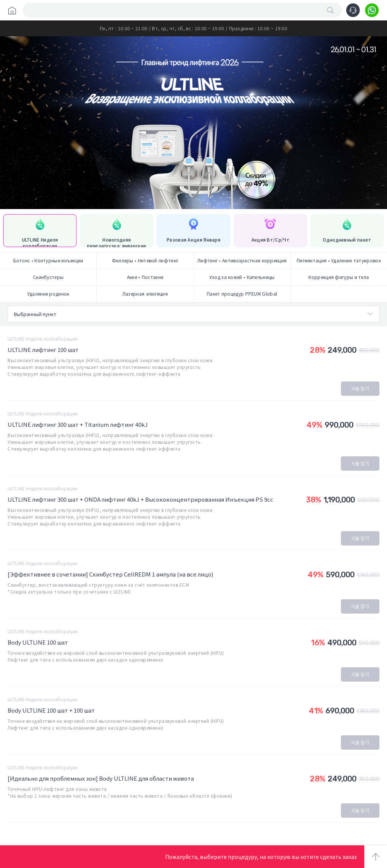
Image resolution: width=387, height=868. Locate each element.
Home (12, 11)
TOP (376, 857)
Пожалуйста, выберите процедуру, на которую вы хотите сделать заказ (261, 857)
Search (330, 10)
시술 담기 (360, 388)
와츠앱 (372, 10)
